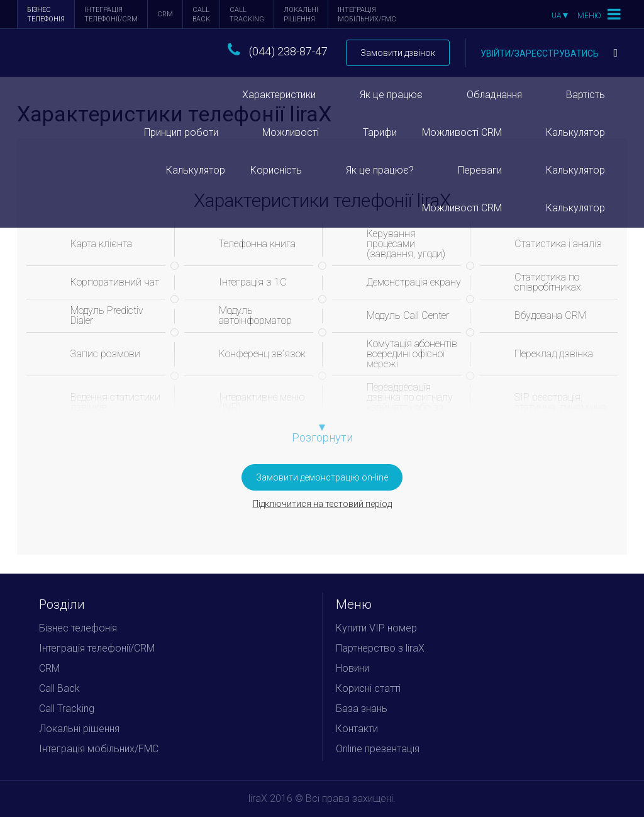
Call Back (201, 14)
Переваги (480, 170)
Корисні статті (368, 688)
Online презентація (378, 749)
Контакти (357, 729)
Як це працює (391, 95)
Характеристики (279, 95)
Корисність (276, 170)
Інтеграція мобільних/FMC (367, 14)
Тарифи (380, 132)
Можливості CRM (462, 132)
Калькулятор (575, 132)
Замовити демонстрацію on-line (322, 477)
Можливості (291, 132)
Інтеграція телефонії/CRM (111, 14)
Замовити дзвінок (398, 53)
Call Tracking (247, 14)
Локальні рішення (301, 14)
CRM (165, 14)
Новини (353, 668)
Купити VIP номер (376, 628)
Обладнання (494, 95)
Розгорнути (322, 437)
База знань (362, 709)
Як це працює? (380, 170)
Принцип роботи (181, 132)
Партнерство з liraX (380, 648)
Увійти (549, 53)
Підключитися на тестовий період (322, 504)
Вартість (586, 95)
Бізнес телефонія (46, 14)
